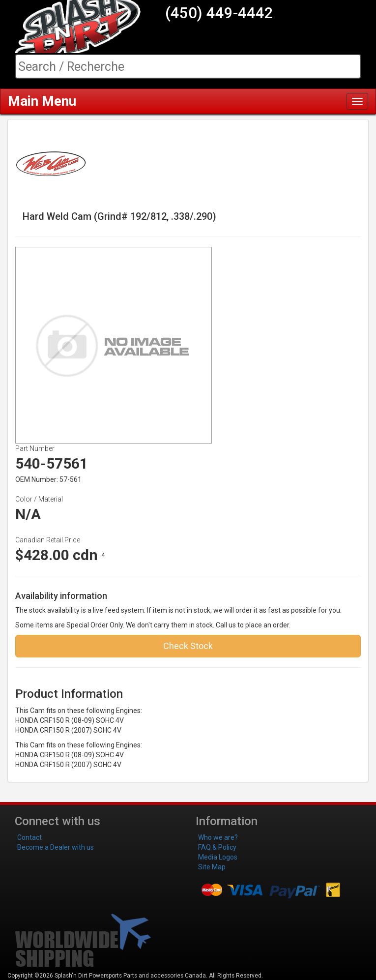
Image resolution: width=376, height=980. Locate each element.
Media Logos (218, 857)
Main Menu (42, 101)
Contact (29, 837)
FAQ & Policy (217, 847)
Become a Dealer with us (56, 847)
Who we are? (218, 837)
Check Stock (188, 646)
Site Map (212, 867)
